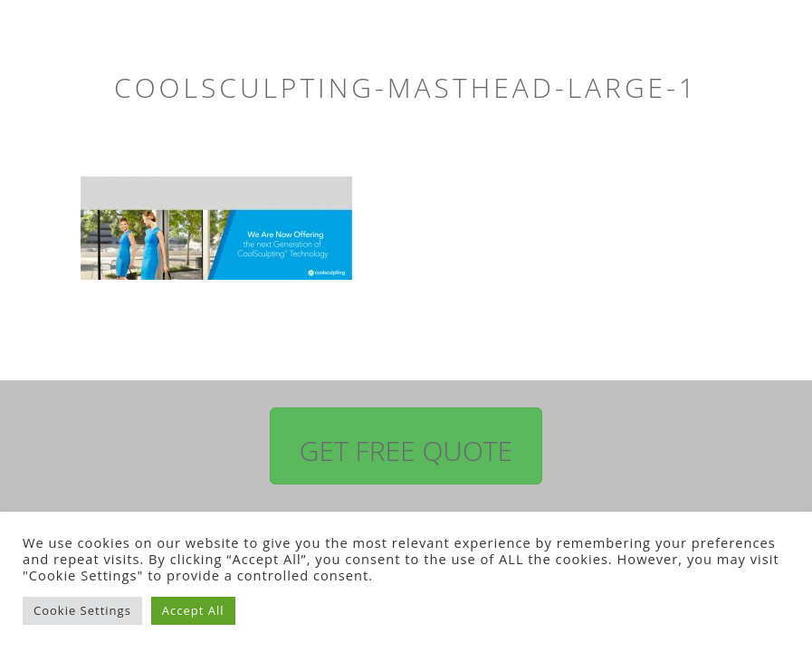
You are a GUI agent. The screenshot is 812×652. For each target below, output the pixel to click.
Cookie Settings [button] (82, 610)
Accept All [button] (193, 610)
